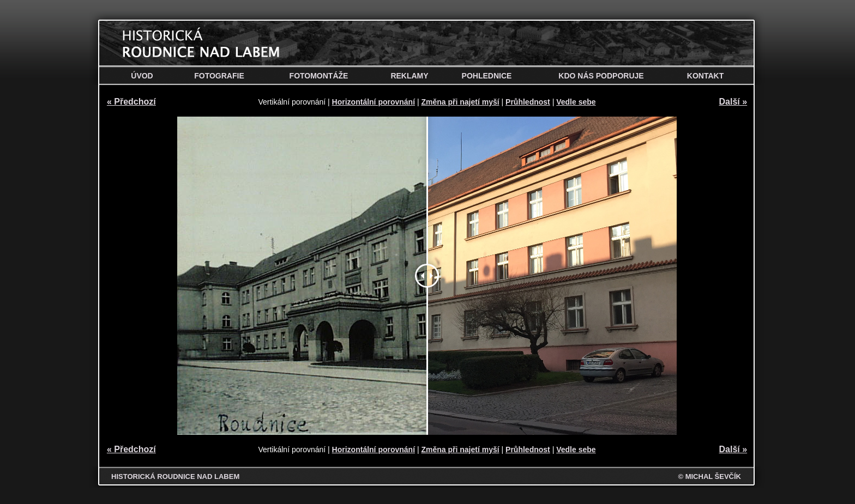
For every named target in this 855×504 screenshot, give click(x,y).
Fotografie (219, 76)
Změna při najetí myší (460, 102)
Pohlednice (487, 76)
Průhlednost (528, 102)
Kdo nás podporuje (601, 76)
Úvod (142, 76)
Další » (733, 102)
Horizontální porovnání (374, 102)
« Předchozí (131, 102)
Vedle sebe (576, 102)
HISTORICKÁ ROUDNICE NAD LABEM (175, 476)
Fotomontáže (319, 76)
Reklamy (409, 76)
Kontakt (705, 76)
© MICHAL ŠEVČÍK (709, 476)
